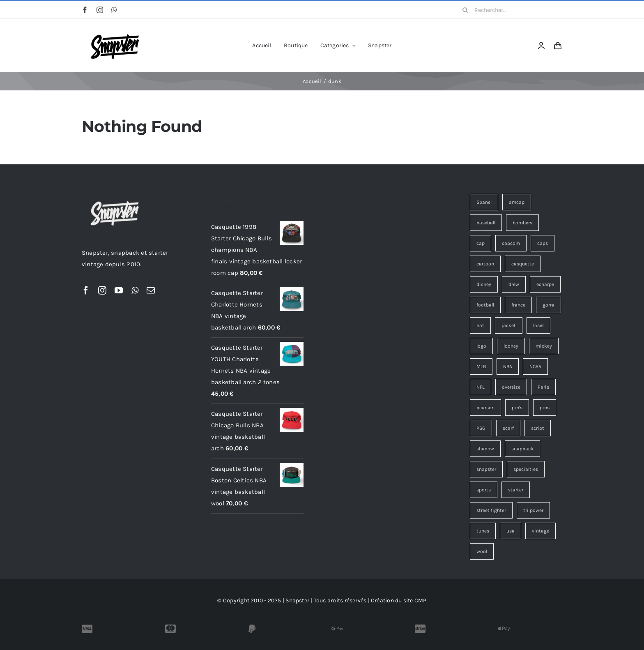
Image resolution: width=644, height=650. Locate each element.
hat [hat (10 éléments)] (480, 325)
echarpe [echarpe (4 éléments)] (545, 284)
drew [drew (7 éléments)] (514, 284)
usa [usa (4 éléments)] (511, 531)
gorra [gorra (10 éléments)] (549, 305)
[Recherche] (465, 10)
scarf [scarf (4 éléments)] (508, 428)
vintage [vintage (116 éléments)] (540, 531)
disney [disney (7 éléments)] (484, 284)
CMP (421, 600)
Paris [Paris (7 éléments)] (543, 387)
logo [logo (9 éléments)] (481, 346)
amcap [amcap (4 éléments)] (517, 202)
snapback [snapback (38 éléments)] (522, 449)
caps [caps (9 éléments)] (543, 243)
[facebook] (85, 10)
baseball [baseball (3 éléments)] (486, 223)
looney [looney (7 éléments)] (511, 346)
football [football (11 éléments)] (485, 305)
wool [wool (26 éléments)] (482, 551)
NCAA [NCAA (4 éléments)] (535, 366)
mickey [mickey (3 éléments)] (544, 346)
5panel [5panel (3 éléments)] (484, 202)
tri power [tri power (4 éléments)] (533, 510)
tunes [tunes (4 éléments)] (483, 531)
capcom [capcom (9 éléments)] (511, 243)
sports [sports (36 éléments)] (484, 490)
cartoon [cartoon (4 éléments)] (485, 264)
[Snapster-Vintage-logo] (115, 30)
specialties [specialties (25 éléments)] (526, 469)
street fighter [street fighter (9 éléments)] (491, 510)
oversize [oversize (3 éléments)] (511, 387)
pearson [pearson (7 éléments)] (485, 408)
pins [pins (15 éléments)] (545, 408)
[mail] (151, 290)
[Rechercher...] (509, 10)
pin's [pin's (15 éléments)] (517, 408)
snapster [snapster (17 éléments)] (486, 469)
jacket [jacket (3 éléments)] (509, 325)
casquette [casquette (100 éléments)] (523, 264)
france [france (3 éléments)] (518, 305)
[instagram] (100, 10)
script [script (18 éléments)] (538, 428)
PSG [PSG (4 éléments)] (481, 428)
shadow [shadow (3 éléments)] (485, 449)
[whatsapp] (114, 10)
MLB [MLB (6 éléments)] (481, 366)
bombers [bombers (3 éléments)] (522, 223)
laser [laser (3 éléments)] (538, 325)
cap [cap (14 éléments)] (481, 243)
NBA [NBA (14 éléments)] (508, 366)
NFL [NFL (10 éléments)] (481, 387)
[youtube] (119, 290)
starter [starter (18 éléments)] (516, 490)
